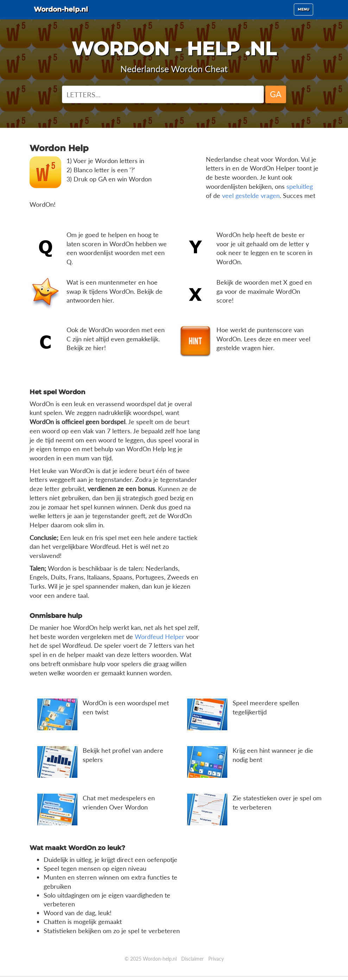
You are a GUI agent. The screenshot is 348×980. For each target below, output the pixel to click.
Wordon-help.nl (69, 12)
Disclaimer (192, 959)
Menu (305, 14)
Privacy (216, 959)
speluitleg (300, 186)
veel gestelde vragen (251, 196)
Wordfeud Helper (160, 637)
